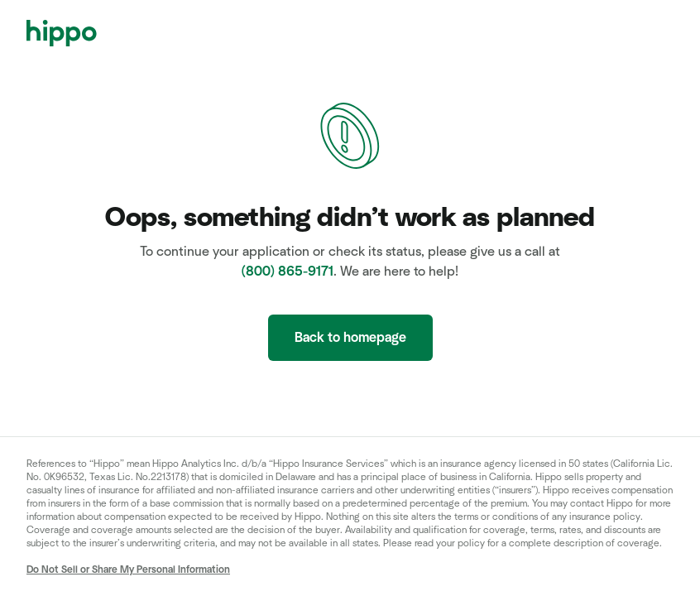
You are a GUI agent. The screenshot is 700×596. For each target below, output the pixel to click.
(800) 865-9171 (288, 272)
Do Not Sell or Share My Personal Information (128, 570)
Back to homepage (350, 338)
